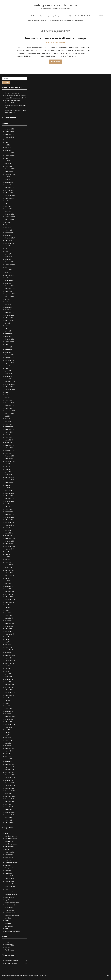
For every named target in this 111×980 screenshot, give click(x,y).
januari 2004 (9, 490)
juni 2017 (8, 249)
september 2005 (10, 461)
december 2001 (10, 514)
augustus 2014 (9, 296)
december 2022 (10, 134)
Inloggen (8, 942)
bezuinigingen (9, 855)
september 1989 (10, 786)
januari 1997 (9, 653)
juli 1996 (7, 666)
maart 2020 (8, 179)
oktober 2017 (9, 241)
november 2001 (10, 517)
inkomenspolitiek (10, 884)
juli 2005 (7, 464)
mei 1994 (8, 735)
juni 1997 (8, 639)
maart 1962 (8, 820)
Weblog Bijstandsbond (89, 16)
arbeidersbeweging (11, 836)
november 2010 (10, 384)
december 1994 (10, 716)
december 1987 (10, 791)
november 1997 (10, 626)
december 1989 (10, 783)
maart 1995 (8, 708)
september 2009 (10, 411)
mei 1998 (8, 610)
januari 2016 (9, 272)
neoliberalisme (9, 897)
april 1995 (8, 706)
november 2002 (10, 501)
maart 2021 (8, 166)
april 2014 (8, 304)
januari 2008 (9, 443)
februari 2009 (9, 427)
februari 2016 (9, 270)
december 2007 (10, 445)
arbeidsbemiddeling (11, 839)
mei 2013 (8, 328)
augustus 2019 (9, 198)
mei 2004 (8, 488)
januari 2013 (9, 336)
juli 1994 (7, 730)
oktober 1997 (9, 629)
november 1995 (10, 687)
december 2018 (10, 214)
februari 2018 (9, 233)
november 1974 (10, 815)
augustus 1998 (9, 602)
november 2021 (10, 153)
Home (8, 16)
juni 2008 (8, 435)
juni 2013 (8, 326)
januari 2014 (9, 310)
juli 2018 (7, 222)
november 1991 (10, 772)
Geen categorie (60, 42)
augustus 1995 (9, 695)
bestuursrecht (9, 852)
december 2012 (10, 339)
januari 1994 (9, 746)
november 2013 (10, 315)
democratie (8, 865)
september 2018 (10, 217)
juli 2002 (7, 504)
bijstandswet (9, 857)
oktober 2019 (9, 193)
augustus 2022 (9, 137)
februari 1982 (9, 807)
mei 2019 (8, 203)
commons (8, 860)
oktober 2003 (9, 496)
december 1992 (10, 764)
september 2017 (10, 243)
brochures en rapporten (20, 16)
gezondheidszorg (10, 881)
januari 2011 (9, 379)
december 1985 (10, 799)
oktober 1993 (9, 751)
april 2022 (8, 148)
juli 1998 (7, 605)
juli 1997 (7, 637)
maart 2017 (8, 257)
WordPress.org (9, 950)
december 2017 (10, 238)
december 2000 (10, 538)
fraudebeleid (9, 876)
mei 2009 (8, 419)
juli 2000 (7, 552)
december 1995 (10, 684)
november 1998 (10, 594)
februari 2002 (9, 512)
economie (8, 871)
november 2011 (10, 358)
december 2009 (10, 403)
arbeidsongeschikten (11, 844)
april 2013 (8, 331)
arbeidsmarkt (9, 841)
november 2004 (10, 480)
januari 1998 (9, 621)
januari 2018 (9, 235)
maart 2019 (8, 209)
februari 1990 (9, 780)
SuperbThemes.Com (40, 975)
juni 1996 (8, 669)
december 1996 (10, 655)
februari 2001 (9, 533)
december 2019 (10, 187)
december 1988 (10, 788)
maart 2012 (8, 347)
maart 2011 (8, 373)
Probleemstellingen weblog (40, 16)
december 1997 (10, 623)
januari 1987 (9, 793)
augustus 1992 (9, 767)
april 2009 (8, 421)
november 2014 (10, 288)
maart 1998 (8, 615)
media (7, 889)
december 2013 (10, 312)
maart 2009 (8, 424)
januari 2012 (9, 352)
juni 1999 (8, 578)
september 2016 (10, 265)
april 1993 (8, 756)
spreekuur (8, 918)
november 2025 (10, 129)
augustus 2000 (9, 549)
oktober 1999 (9, 573)
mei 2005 (8, 469)
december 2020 (10, 169)
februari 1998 (9, 618)
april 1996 (8, 674)
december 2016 (10, 262)
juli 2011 (7, 366)
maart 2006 (8, 453)
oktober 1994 (9, 722)
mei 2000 (8, 557)
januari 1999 (9, 589)
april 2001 (8, 530)
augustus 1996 (9, 663)
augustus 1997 (9, 634)
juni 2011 (8, 368)
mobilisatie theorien (11, 894)
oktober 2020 (9, 171)
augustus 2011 (9, 363)
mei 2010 (8, 395)
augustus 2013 (9, 320)
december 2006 (10, 451)
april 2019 (8, 206)
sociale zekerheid (10, 913)
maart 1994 (8, 740)
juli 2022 (7, 140)
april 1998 (8, 613)
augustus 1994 (9, 727)
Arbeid (7, 833)
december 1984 (10, 801)
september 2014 (10, 294)
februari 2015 (9, 280)
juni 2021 (8, 158)
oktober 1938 (9, 823)
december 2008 (10, 429)
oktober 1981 (9, 809)
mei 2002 (8, 506)
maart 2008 (8, 437)
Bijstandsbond (74, 16)
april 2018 (8, 227)
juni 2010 (8, 392)
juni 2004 (8, 485)
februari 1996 (9, 679)
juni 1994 (8, 732)
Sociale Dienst (9, 910)
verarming (8, 923)
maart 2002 (8, 509)
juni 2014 (8, 302)
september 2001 (10, 522)
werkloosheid (9, 926)
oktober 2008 (9, 432)
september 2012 (10, 342)
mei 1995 (8, 703)
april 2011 (8, 371)
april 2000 (8, 560)
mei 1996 (8, 671)
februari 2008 (9, 440)
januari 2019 (9, 211)
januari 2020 (9, 185)
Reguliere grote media (59, 16)
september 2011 (10, 360)
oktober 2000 (9, 544)
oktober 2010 (9, 387)
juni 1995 (8, 700)
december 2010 (10, 381)
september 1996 (10, 661)
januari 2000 (9, 568)
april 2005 (8, 472)
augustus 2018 (9, 219)
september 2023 (10, 132)
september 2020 (10, 174)
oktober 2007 (9, 448)
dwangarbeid (9, 868)
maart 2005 (8, 474)
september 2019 (10, 195)
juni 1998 (8, 607)
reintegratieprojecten (12, 905)
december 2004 (10, 477)
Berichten (9, 945)
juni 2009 (8, 416)
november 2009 (10, 405)
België (7, 849)
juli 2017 (7, 246)
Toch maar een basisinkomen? (38, 20)
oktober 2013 (9, 318)
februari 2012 (9, 350)
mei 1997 (8, 642)
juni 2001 (8, 528)
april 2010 (8, 397)
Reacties (9, 947)
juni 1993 (8, 754)
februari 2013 (9, 334)
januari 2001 (9, 536)
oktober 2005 (9, 459)
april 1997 (8, 645)
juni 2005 (8, 467)
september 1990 (10, 777)
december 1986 (10, 796)
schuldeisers (9, 907)
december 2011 (10, 355)
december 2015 (10, 275)
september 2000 (10, 546)
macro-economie (10, 886)
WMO (7, 929)
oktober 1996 (9, 658)
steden (7, 921)
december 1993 (10, 748)
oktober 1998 (9, 597)
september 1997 (10, 631)
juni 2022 (8, 142)
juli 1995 (7, 698)
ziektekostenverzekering (12, 931)
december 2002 (10, 498)
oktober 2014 (9, 291)
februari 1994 (9, 743)
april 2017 (8, 254)
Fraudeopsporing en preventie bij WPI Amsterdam (67, 20)
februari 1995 (9, 711)
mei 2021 (8, 161)
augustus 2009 (9, 413)
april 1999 (8, 583)
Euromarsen (8, 873)
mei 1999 (8, 581)
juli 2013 (7, 323)
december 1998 (10, 591)
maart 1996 (8, 677)
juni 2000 (8, 554)
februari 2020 (9, 182)
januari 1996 (9, 682)
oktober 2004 (9, 482)
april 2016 (8, 267)
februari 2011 (9, 376)
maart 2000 (8, 562)
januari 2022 (9, 150)
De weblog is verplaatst (12, 93)
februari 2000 (9, 565)
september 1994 (10, 724)
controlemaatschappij (11, 863)
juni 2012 (8, 344)
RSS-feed (102, 16)
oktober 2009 (9, 408)
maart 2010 (8, 400)
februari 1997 (9, 650)
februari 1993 (9, 762)
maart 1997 (8, 647)
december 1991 (10, 770)
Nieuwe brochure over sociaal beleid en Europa (56, 38)
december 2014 (10, 286)
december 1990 (10, 775)
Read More (56, 62)
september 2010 (10, 389)
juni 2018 (8, 225)
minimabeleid (9, 892)
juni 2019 (8, 201)
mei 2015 (8, 278)
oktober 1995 (9, 690)
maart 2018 (8, 230)
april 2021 (8, 163)
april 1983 (8, 804)
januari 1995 (9, 714)
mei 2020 (8, 177)
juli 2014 (7, 299)
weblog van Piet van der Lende (56, 5)
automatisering (9, 847)
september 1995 (10, 692)
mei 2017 (8, 251)
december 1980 (10, 812)
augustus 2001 (9, 525)
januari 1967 (9, 817)
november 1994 (10, 719)
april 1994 (8, 738)
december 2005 (10, 456)
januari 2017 (9, 259)
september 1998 (10, 599)
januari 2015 (9, 283)
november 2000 (10, 541)
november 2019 (10, 190)
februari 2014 (9, 307)
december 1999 (10, 570)
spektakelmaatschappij (12, 915)
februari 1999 (9, 586)
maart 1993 (8, 759)
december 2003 (10, 493)
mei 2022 (8, 145)
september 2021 (10, 156)
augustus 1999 (9, 575)
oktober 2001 (9, 520)
